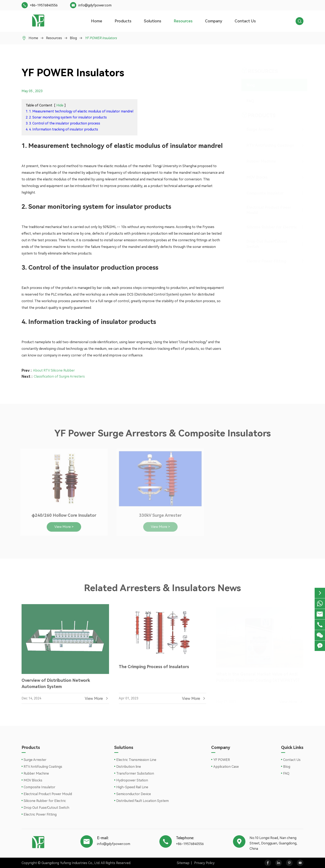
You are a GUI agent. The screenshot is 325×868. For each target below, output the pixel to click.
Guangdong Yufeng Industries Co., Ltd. (71, 863)
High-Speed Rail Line (132, 787)
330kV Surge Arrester (158, 515)
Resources (183, 21)
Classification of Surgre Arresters (59, 375)
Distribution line (129, 767)
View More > (62, 527)
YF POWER (222, 760)
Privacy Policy (204, 863)
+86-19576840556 (44, 5)
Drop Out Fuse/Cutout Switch (263, 244)
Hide (60, 105)
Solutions (153, 21)
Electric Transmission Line (136, 760)
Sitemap (183, 863)
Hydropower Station (132, 780)
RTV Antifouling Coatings (266, 145)
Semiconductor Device (134, 794)
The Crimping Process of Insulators (154, 668)
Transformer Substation (135, 773)
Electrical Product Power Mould (265, 210)
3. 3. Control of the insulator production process (63, 123)
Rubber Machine (257, 161)
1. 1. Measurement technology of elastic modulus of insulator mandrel (79, 111)
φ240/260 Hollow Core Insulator (62, 515)
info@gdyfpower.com (95, 5)
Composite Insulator (261, 193)
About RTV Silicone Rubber (54, 369)
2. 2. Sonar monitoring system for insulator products (66, 117)
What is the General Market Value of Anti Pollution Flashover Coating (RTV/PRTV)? (258, 676)
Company (214, 21)
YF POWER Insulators (101, 38)
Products (123, 21)
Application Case (226, 767)
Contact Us (245, 21)
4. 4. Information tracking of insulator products (62, 129)
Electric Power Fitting (263, 261)
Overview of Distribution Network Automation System (56, 685)
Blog (73, 38)
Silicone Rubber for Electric (268, 227)
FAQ (246, 101)
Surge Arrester (256, 129)
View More (97, 700)
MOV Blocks (253, 177)
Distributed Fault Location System (142, 801)
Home (97, 21)
